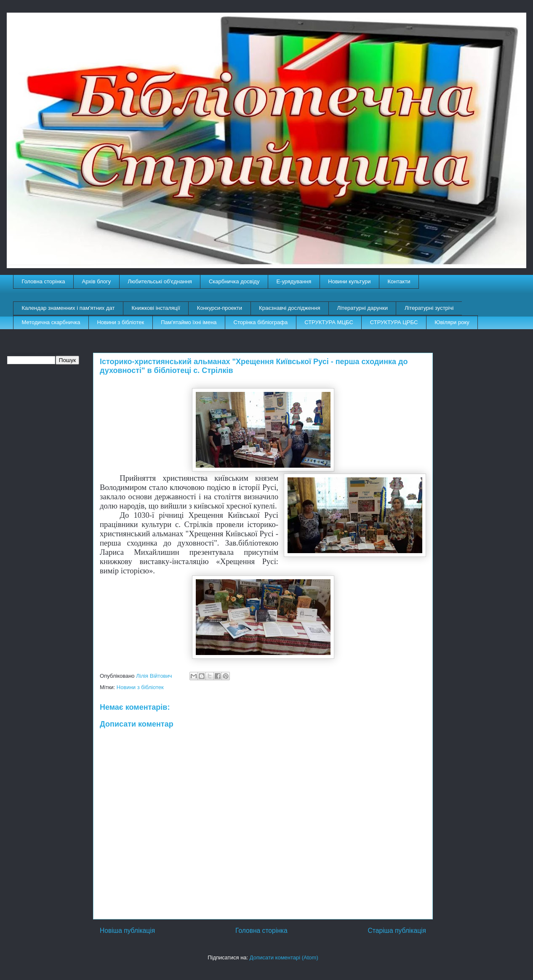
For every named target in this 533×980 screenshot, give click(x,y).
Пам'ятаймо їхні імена (189, 322)
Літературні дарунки (362, 308)
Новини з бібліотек (120, 322)
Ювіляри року (452, 322)
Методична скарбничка (51, 322)
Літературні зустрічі (429, 308)
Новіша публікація (127, 931)
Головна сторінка (44, 281)
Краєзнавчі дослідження (289, 308)
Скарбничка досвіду (234, 281)
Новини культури (349, 281)
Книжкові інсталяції (156, 308)
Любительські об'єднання (160, 281)
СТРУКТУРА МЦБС (329, 322)
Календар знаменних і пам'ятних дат (68, 308)
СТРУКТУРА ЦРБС (394, 322)
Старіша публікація (397, 931)
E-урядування (294, 281)
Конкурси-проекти (220, 308)
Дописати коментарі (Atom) (284, 957)
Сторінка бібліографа (261, 322)
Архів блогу (97, 281)
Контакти (399, 281)
